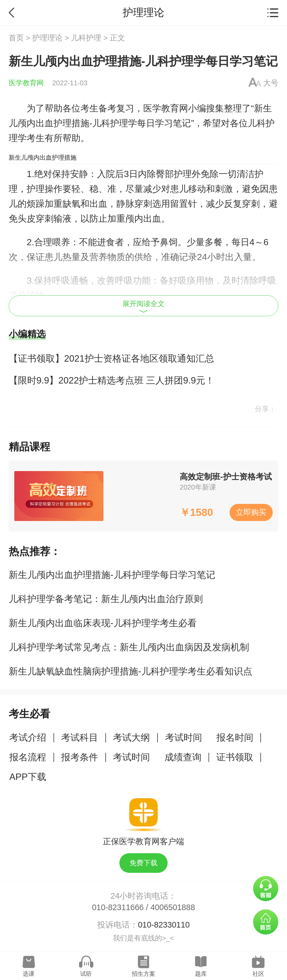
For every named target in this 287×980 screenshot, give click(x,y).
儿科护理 (86, 38)
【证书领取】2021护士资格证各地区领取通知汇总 (111, 358)
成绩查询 (183, 757)
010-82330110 (164, 925)
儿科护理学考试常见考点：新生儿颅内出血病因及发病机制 (129, 647)
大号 (271, 83)
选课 (29, 974)
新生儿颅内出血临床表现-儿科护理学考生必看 (103, 623)
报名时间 (235, 737)
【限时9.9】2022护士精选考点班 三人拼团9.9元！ (112, 380)
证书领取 (235, 757)
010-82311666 (118, 907)
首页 (16, 38)
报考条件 (80, 757)
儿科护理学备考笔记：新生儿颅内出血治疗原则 (106, 599)
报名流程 (28, 757)
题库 (201, 974)
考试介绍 (28, 737)
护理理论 (47, 38)
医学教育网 (26, 83)
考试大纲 (131, 737)
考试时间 (184, 737)
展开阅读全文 (143, 306)
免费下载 (143, 863)
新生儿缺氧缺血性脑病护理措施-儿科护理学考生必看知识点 (130, 671)
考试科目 (80, 737)
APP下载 (28, 777)
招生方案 (143, 974)
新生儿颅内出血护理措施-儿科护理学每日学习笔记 (112, 575)
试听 (86, 974)
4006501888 (173, 907)
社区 (258, 974)
